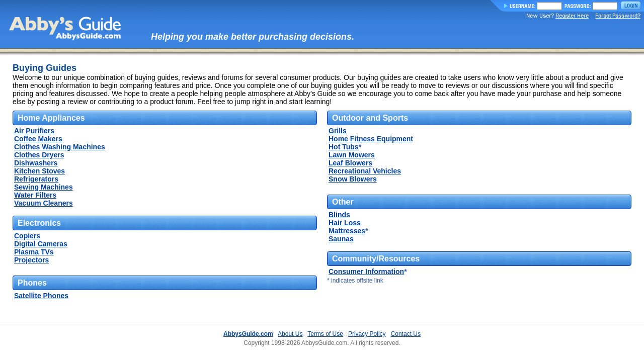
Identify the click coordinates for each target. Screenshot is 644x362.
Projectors (31, 260)
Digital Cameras (41, 244)
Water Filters (35, 195)
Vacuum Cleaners (44, 203)
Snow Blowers (353, 179)
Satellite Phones (41, 296)
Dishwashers (36, 163)
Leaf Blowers (350, 163)
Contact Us (406, 334)
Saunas (341, 239)
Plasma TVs (34, 252)
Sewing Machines (44, 187)
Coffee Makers (38, 139)
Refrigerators (36, 179)
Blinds (339, 215)
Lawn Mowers (352, 155)
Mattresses (347, 231)
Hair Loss (345, 223)
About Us (290, 334)
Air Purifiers (34, 131)
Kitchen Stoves (39, 171)
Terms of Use (325, 334)
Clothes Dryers (39, 155)
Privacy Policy (367, 334)
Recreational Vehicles (365, 171)
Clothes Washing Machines (60, 147)
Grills (338, 131)
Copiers (27, 236)
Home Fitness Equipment (371, 139)
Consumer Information (366, 271)
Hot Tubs (344, 147)
